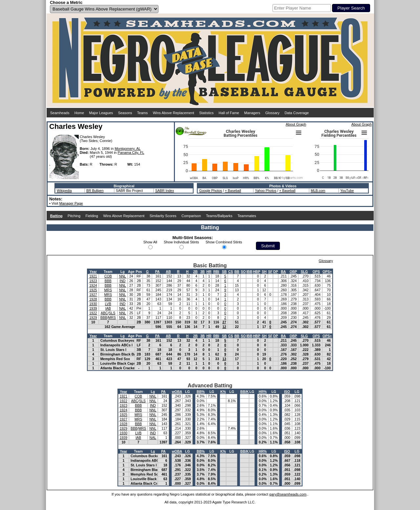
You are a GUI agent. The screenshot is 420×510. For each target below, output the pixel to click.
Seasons (125, 113)
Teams (142, 113)
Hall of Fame (229, 113)
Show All (150, 242)
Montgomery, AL (127, 149)
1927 (93, 295)
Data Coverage (297, 113)
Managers (252, 113)
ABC (104, 313)
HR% (263, 392)
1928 (93, 299)
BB (237, 272)
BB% (201, 392)
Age (131, 272)
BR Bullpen (95, 191)
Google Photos (210, 191)
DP (276, 272)
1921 (93, 276)
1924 (93, 285)
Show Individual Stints (181, 242)
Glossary (272, 113)
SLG (304, 272)
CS (231, 272)
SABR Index (165, 191)
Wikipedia (64, 191)
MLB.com (318, 191)
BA (283, 272)
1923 (93, 281)
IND (122, 281)
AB (168, 272)
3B (202, 272)
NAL (122, 308)
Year (93, 272)
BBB (108, 281)
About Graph (296, 124)
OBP (294, 272)
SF (270, 272)
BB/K (244, 392)
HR (209, 272)
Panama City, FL (131, 153)
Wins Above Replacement (174, 113)
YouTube (347, 191)
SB (224, 272)
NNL (123, 276)
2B (195, 272)
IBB (249, 272)
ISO (287, 392)
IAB (108, 308)
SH (264, 272)
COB (108, 276)
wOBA (177, 392)
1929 (93, 317)
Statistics (206, 113)
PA (157, 272)
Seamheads (60, 113)
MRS (108, 290)
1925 (93, 290)
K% (223, 392)
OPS (316, 272)
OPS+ (327, 272)
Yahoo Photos (266, 191)
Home (79, 113)
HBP (257, 272)
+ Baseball (233, 191)
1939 (93, 308)
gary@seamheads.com (288, 494)
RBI (216, 272)
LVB (108, 304)
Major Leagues (101, 113)
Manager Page (71, 203)
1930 (93, 304)
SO (243, 272)
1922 (93, 313)
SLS (112, 313)
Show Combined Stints (224, 242)
